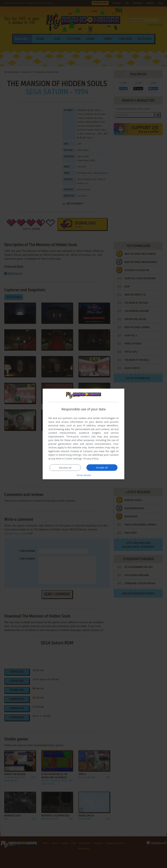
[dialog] (83, 434)
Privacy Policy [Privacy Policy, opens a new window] (91, 458)
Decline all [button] (65, 468)
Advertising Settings (70, 455)
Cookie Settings (73, 458)
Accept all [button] (102, 467)
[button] (83, 475)
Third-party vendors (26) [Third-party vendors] (81, 436)
